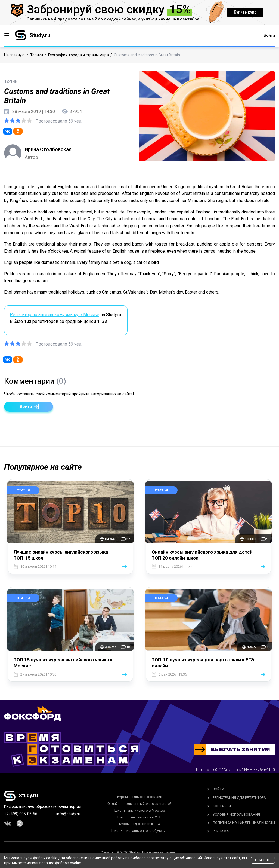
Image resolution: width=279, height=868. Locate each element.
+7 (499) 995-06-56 (21, 814)
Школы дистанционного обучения (139, 831)
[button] (29, 407)
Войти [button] (269, 35)
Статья (23, 490)
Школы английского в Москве (140, 810)
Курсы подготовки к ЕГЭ (140, 824)
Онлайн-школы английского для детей (139, 804)
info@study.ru (68, 814)
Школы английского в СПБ (139, 817)
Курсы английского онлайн (140, 797)
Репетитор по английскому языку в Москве (55, 315)
